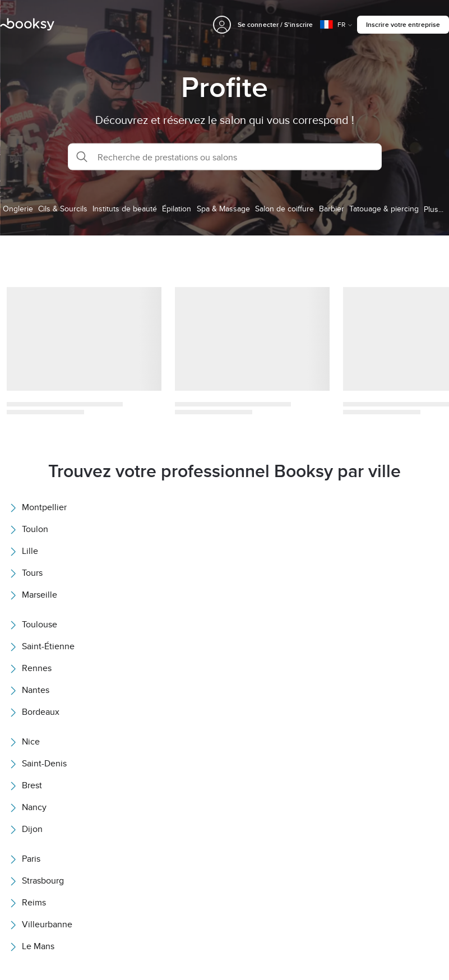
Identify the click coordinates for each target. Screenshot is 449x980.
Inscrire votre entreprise (403, 24)
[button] (225, 157)
